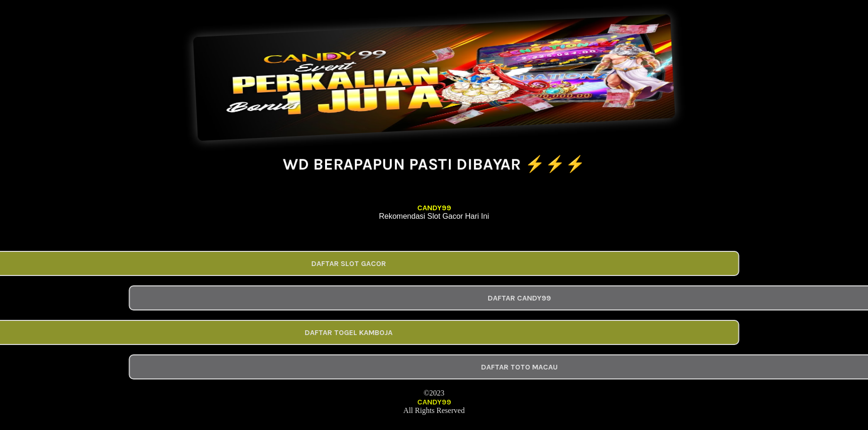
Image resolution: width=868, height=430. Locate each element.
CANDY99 (434, 208)
